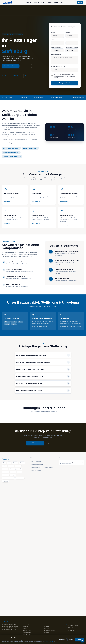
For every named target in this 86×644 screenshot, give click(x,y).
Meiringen (5, 469)
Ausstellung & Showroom (50, 630)
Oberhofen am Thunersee (8, 478)
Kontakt (62, 2)
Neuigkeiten (47, 626)
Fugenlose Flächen (27, 630)
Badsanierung (26, 624)
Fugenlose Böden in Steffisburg (12, 156)
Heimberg (15, 463)
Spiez (9, 463)
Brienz (19, 472)
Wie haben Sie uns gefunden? (58, 67)
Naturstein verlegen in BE (30, 148)
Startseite (3, 14)
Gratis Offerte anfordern (35, 443)
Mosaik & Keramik (27, 633)
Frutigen (5, 466)
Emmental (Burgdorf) (36, 468)
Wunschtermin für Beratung (72, 47)
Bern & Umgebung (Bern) (37, 461)
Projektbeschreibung (56, 55)
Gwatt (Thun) (6, 475)
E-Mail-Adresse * (69, 40)
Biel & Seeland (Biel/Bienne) (37, 465)
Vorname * (54, 33)
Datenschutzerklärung (66, 75)
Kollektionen (29, 2)
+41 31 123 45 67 (71, 630)
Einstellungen (62, 640)
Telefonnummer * (55, 40)
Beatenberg (5, 481)
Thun (4, 463)
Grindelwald (5, 472)
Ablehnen (71, 640)
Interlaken (11, 466)
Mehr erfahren (8, 202)
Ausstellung (36, 2)
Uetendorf (22, 463)
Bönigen (13, 475)
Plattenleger (8, 14)
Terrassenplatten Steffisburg (11, 152)
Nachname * (68, 33)
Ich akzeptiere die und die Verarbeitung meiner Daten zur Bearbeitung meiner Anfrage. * (64, 76)
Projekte (50, 2)
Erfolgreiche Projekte (49, 628)
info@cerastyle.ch (71, 628)
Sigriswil (19, 469)
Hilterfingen (12, 469)
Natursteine (25, 626)
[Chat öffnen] (82, 640)
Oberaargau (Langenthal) (48, 468)
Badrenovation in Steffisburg (11, 148)
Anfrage (80, 2)
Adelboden (13, 472)
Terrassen (25, 628)
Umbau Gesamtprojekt (28, 635)
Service (43, 2)
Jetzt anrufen (26, 66)
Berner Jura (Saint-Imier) (37, 471)
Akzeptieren (80, 640)
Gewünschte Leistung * (57, 47)
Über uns (56, 2)
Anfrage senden (65, 83)
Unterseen (18, 466)
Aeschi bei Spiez (20, 478)
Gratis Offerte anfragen (11, 66)
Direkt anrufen (53, 443)
